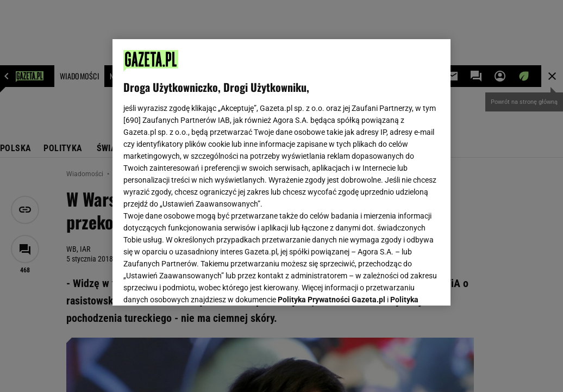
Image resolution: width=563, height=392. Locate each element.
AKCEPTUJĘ (403, 284)
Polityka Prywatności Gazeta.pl (331, 161)
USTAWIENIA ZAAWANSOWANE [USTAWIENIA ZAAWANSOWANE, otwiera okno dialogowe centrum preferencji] (195, 284)
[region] (281, 172)
